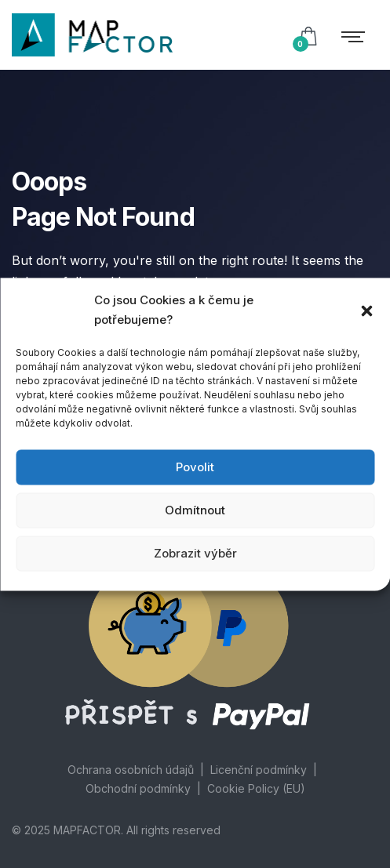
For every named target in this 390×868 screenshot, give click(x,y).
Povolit (195, 467)
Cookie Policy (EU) (256, 788)
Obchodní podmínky (138, 788)
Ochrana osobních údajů (131, 770)
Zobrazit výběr (195, 553)
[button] (366, 310)
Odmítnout (195, 510)
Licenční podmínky (259, 770)
